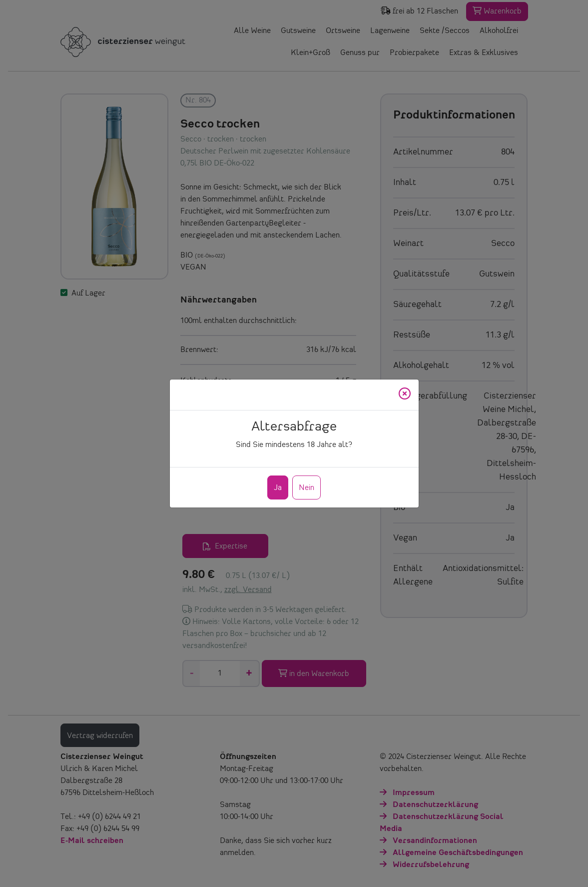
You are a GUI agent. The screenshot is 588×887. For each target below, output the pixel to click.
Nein (306, 488)
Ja (278, 488)
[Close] (405, 395)
